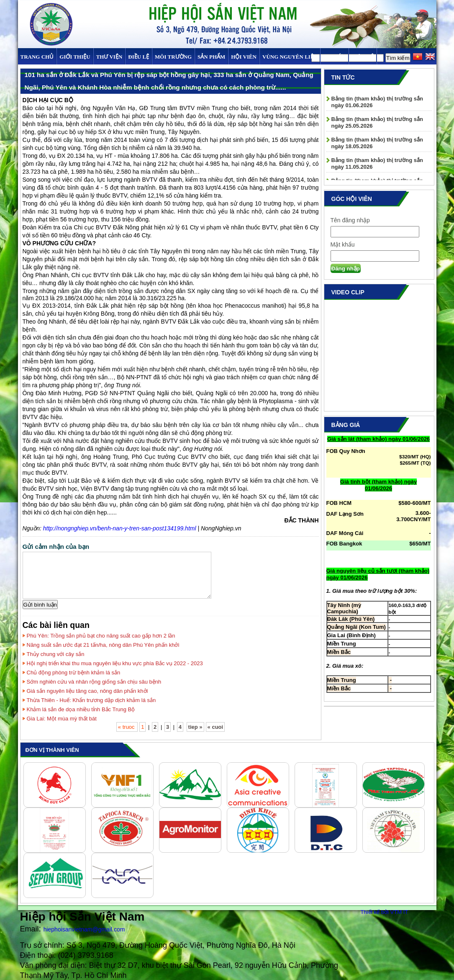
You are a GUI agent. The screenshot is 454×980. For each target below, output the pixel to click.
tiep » (195, 727)
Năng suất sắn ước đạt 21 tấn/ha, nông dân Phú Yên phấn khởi (103, 645)
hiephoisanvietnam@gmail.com (84, 929)
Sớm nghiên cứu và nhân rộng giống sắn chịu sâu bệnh (94, 682)
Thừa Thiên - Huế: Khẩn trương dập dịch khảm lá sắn (91, 700)
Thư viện (109, 57)
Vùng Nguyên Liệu (290, 57)
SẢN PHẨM (211, 57)
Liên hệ (362, 57)
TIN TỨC (334, 57)
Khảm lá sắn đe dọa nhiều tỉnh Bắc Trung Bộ (81, 709)
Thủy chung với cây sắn (56, 654)
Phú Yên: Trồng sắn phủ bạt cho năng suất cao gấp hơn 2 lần (101, 636)
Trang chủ (37, 57)
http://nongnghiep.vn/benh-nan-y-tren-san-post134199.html (120, 528)
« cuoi (215, 727)
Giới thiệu (75, 57)
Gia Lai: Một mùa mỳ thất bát (62, 719)
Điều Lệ (139, 57)
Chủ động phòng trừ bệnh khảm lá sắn (74, 673)
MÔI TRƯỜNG (173, 57)
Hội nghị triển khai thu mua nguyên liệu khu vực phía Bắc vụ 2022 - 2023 (115, 663)
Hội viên (244, 57)
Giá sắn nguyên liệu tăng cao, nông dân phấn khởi (87, 691)
